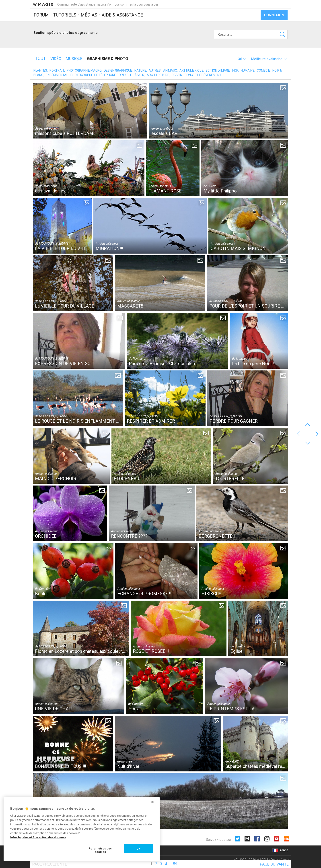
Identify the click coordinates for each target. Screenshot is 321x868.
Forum (41, 15)
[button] (242, 59)
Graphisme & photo (108, 59)
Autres (155, 70)
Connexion (274, 15)
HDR (235, 70)
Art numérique (191, 70)
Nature (140, 70)
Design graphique (118, 70)
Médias (89, 15)
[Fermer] (152, 802)
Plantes (40, 70)
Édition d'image (218, 70)
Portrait (57, 70)
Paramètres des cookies (100, 850)
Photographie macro (84, 70)
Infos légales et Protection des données (38, 837)
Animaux (170, 70)
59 (175, 864)
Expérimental (57, 75)
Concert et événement (203, 75)
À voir (139, 75)
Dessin (177, 75)
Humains (248, 70)
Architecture (158, 75)
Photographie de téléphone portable (101, 75)
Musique (74, 59)
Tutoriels (65, 15)
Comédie (263, 70)
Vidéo (56, 59)
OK (138, 849)
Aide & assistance (122, 15)
